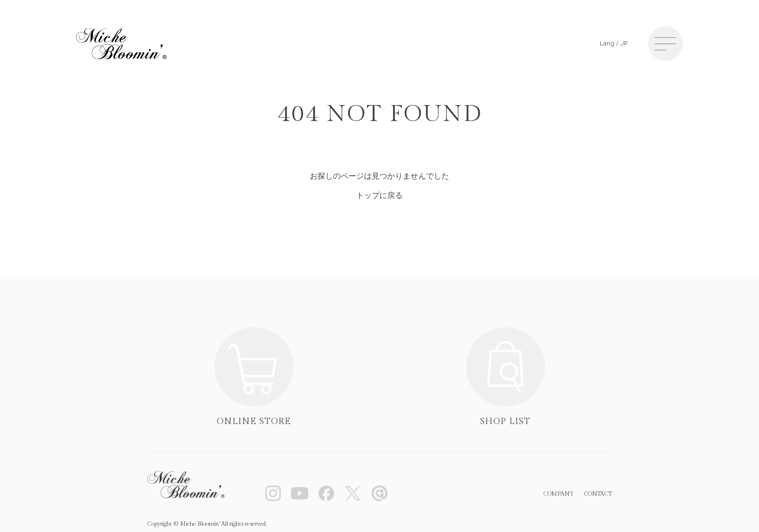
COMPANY (559, 494)
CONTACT (598, 494)
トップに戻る (379, 195)
